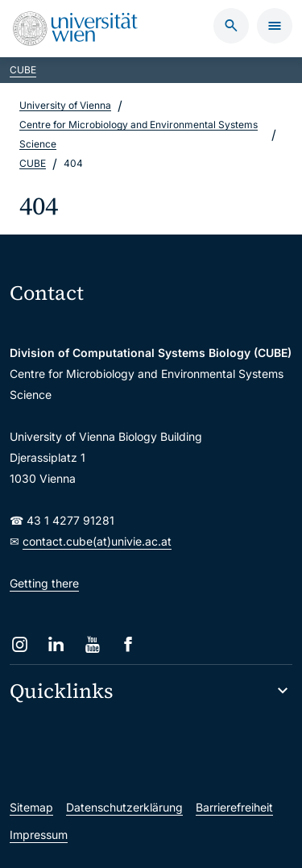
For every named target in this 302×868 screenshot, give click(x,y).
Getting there (44, 583)
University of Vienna (65, 105)
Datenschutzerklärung (124, 807)
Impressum (39, 835)
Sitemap (31, 807)
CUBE (23, 70)
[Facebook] (128, 644)
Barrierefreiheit (234, 807)
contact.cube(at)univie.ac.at (97, 541)
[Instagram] (20, 644)
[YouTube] (92, 644)
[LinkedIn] (56, 644)
